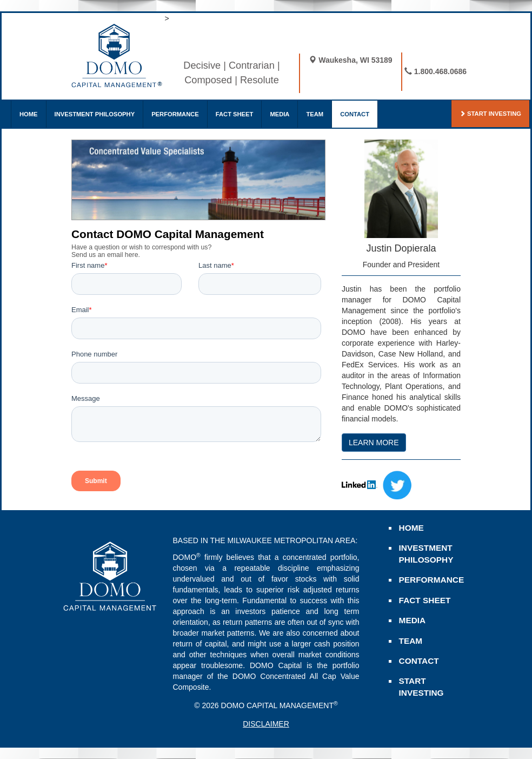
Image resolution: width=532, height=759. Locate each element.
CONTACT (355, 114)
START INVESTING (490, 114)
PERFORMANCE (175, 114)
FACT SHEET (235, 114)
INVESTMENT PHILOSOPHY (95, 114)
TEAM (315, 114)
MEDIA (280, 114)
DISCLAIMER (266, 724)
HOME (29, 114)
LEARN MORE (374, 443)
